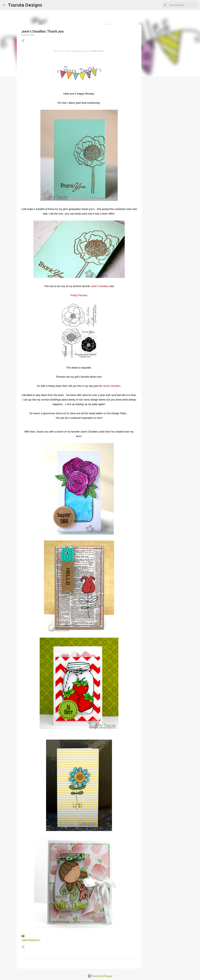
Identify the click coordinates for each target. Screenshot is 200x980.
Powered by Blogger (100, 976)
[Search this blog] (183, 5)
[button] (23, 41)
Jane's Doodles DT (31, 940)
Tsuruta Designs (25, 5)
